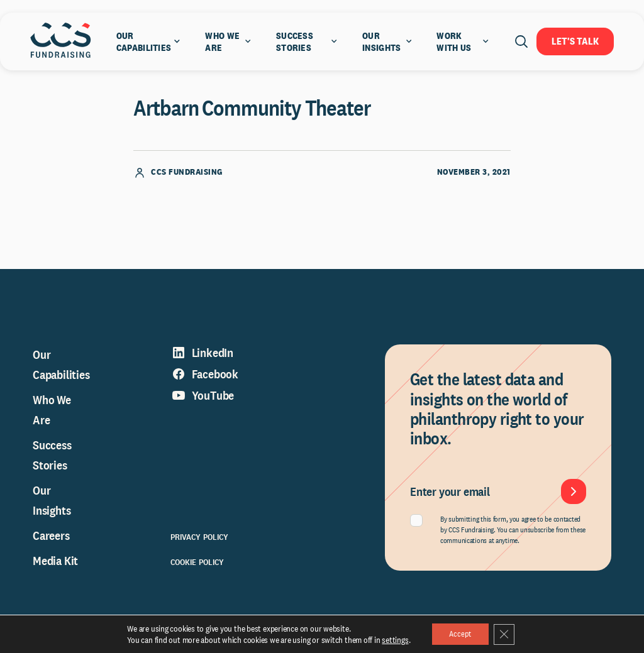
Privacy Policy (200, 544)
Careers (51, 542)
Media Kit (55, 568)
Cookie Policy (197, 569)
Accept (459, 634)
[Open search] (521, 41)
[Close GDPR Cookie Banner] (506, 634)
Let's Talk (575, 41)
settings (392, 639)
